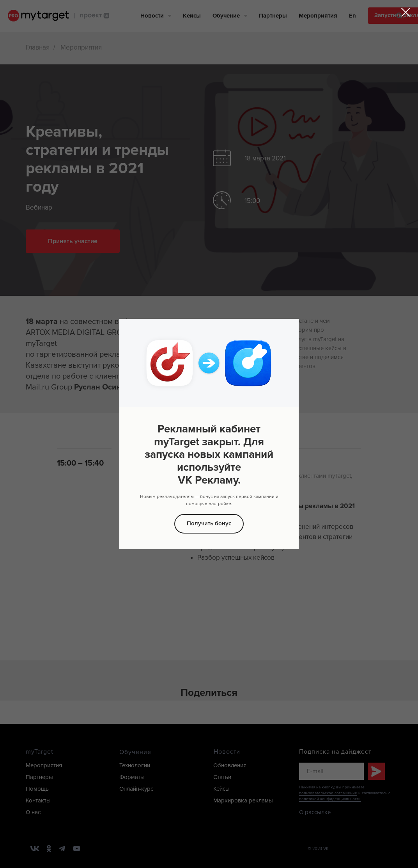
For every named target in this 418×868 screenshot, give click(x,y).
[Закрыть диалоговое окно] (406, 12)
